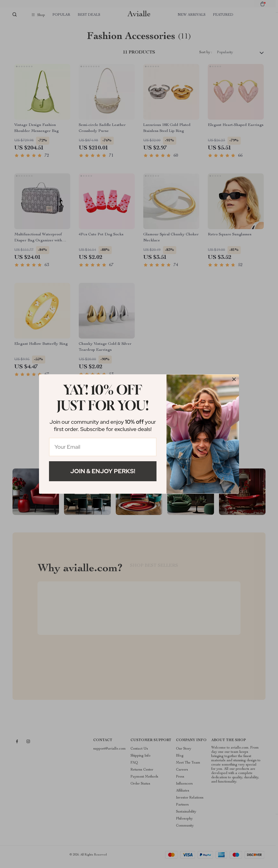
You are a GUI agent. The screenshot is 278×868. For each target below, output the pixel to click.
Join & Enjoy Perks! (103, 471)
